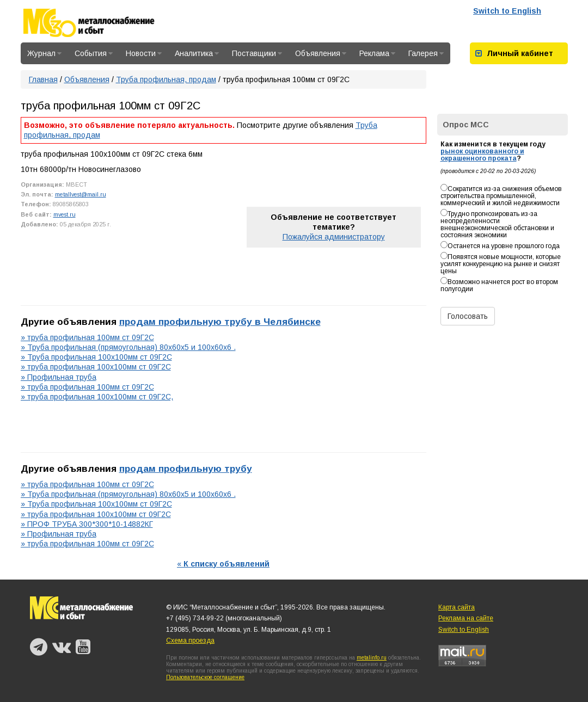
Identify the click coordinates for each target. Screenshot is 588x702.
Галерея (426, 53)
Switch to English (507, 11)
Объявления (321, 53)
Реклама (377, 53)
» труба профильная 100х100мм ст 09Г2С (96, 367)
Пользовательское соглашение (205, 677)
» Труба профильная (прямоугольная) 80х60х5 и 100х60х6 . (128, 347)
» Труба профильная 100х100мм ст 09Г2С (96, 357)
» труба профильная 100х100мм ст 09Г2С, (97, 397)
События (94, 53)
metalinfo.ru (372, 658)
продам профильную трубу (186, 469)
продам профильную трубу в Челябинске (220, 322)
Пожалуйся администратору (334, 237)
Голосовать (468, 316)
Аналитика (197, 53)
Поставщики (257, 53)
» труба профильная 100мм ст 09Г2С (87, 337)
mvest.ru (65, 214)
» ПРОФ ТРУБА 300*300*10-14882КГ (87, 524)
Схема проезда (190, 641)
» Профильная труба (59, 377)
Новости (144, 53)
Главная (43, 79)
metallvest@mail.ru (81, 194)
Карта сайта (457, 607)
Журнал (44, 53)
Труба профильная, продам (166, 79)
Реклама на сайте (466, 618)
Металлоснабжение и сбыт (103, 23)
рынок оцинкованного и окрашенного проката (482, 155)
